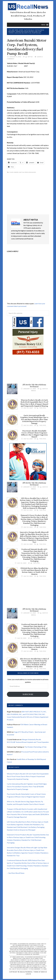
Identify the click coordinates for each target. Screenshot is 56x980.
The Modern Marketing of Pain (35, 747)
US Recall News (28, 7)
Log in (28, 974)
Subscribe (28, 694)
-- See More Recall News (16, 873)
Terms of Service (40, 972)
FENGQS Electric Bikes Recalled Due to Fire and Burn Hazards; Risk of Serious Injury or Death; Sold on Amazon (34, 571)
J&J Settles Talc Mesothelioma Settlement (34, 386)
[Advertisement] (28, 194)
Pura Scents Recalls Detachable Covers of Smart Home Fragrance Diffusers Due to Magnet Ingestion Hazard (34, 434)
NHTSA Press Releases (28, 172)
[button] (43, 25)
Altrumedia (28, 972)
